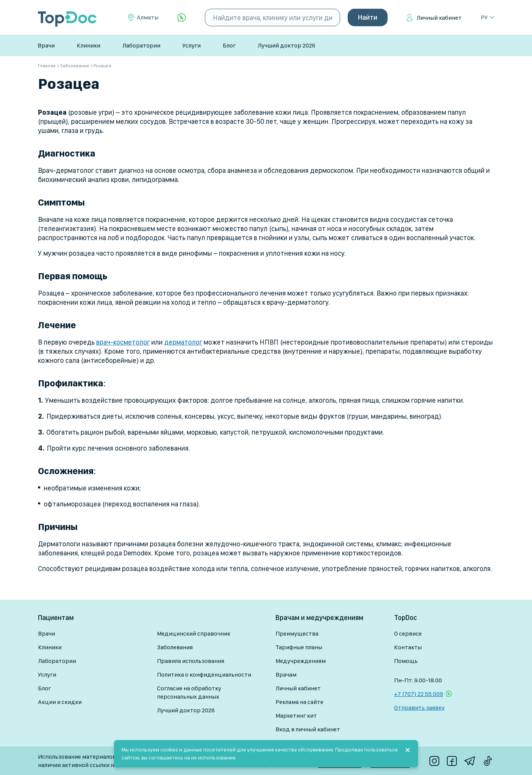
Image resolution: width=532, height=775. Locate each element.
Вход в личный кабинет (308, 729)
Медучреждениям (301, 661)
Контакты (408, 647)
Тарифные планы (299, 647)
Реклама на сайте (299, 702)
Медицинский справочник (194, 633)
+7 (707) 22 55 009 (419, 694)
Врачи (46, 45)
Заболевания (175, 647)
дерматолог (183, 342)
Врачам (286, 675)
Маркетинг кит (296, 716)
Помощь (406, 661)
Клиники (89, 45)
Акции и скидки (60, 702)
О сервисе (408, 633)
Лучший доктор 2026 (287, 45)
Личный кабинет (439, 18)
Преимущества (297, 633)
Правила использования (191, 661)
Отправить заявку (419, 708)
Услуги (192, 45)
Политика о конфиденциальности (204, 675)
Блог (229, 45)
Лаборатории (141, 45)
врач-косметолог (123, 342)
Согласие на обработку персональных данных (189, 692)
